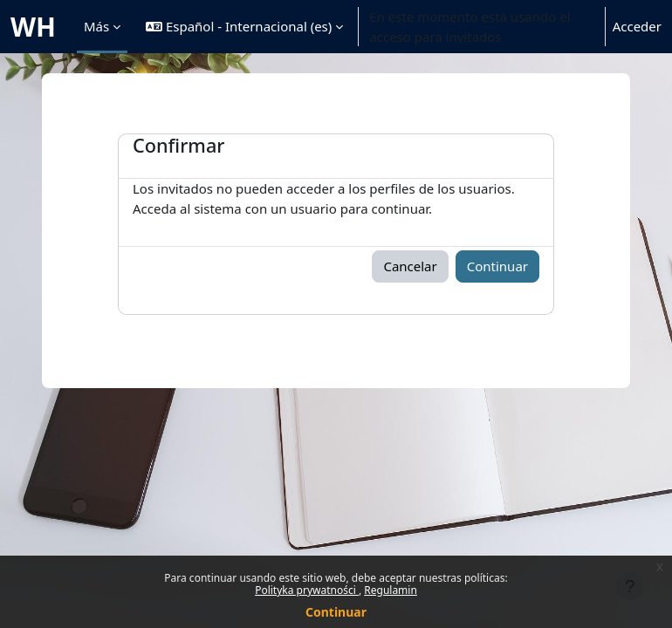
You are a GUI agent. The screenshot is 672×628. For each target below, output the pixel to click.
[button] (244, 27)
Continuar (336, 612)
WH (33, 27)
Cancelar (410, 266)
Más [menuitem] (96, 26)
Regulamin (391, 590)
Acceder (637, 26)
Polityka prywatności (307, 590)
